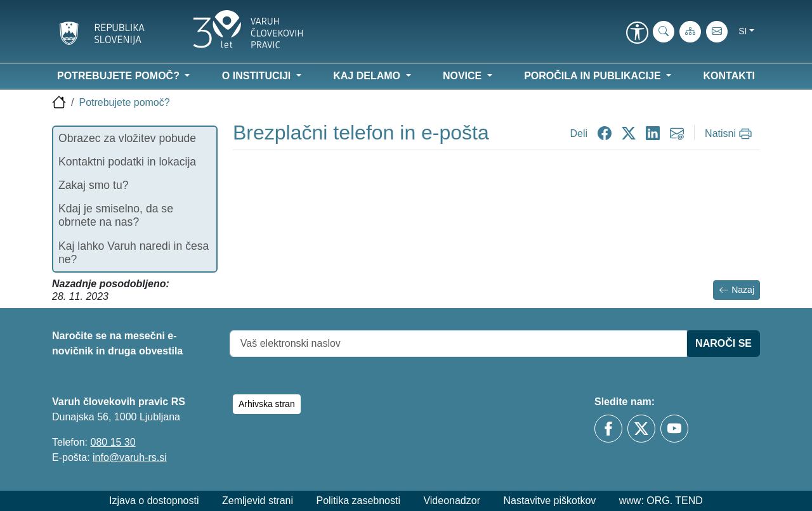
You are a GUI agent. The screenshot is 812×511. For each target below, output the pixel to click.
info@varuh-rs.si (130, 457)
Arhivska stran (267, 404)
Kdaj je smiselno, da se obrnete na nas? (116, 215)
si (743, 31)
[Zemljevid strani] (690, 32)
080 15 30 (113, 442)
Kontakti (729, 76)
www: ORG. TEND (661, 501)
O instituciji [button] (258, 76)
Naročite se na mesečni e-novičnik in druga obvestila (117, 343)
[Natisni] (730, 134)
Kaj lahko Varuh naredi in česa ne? (134, 253)
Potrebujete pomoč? (124, 102)
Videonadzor (452, 501)
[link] (637, 34)
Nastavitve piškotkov (549, 501)
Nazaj (737, 290)
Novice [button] (464, 76)
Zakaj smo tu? (94, 185)
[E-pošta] (717, 32)
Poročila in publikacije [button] (594, 76)
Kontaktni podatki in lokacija (127, 162)
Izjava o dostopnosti (154, 501)
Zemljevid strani (258, 501)
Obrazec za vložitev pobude (127, 138)
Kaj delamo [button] (368, 76)
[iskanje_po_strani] (664, 32)
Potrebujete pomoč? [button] (120, 76)
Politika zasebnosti (358, 501)
